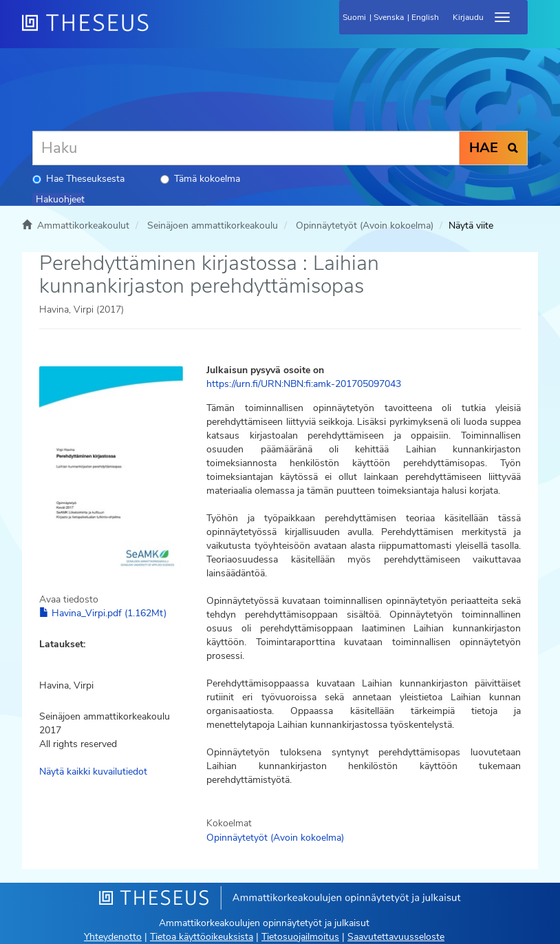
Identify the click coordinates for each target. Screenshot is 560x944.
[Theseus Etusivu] (160, 31)
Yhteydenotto (113, 937)
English (425, 17)
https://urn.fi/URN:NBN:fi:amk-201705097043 (304, 384)
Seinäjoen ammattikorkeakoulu (213, 225)
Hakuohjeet (60, 199)
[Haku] (246, 148)
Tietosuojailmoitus (300, 937)
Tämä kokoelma (200, 179)
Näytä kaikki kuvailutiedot (93, 772)
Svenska (389, 17)
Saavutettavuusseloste (396, 937)
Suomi (354, 17)
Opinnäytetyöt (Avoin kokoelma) (365, 225)
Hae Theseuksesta (78, 179)
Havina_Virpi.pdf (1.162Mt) (103, 613)
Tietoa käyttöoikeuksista (202, 937)
